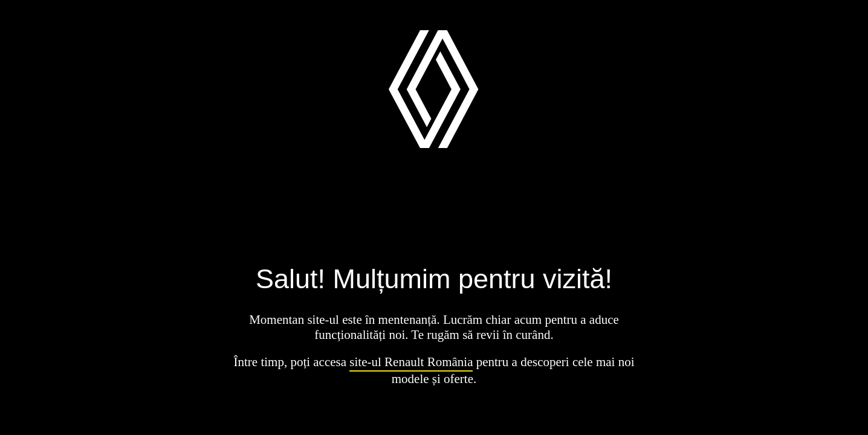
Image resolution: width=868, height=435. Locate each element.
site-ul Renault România (411, 362)
